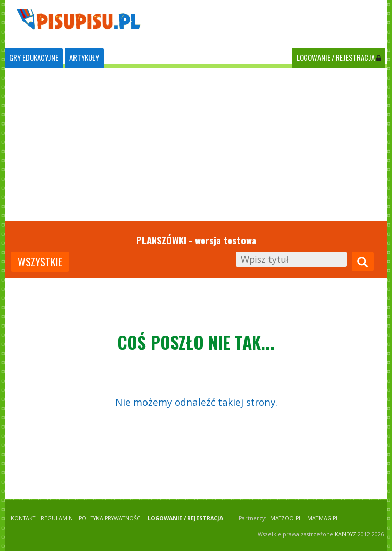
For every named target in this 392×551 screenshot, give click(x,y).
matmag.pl (323, 518)
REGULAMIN (57, 518)
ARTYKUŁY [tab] (84, 57)
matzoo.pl (286, 518)
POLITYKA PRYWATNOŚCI (110, 518)
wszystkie (40, 262)
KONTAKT (23, 518)
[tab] (34, 58)
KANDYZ (346, 534)
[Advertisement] (196, 144)
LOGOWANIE (339, 57)
